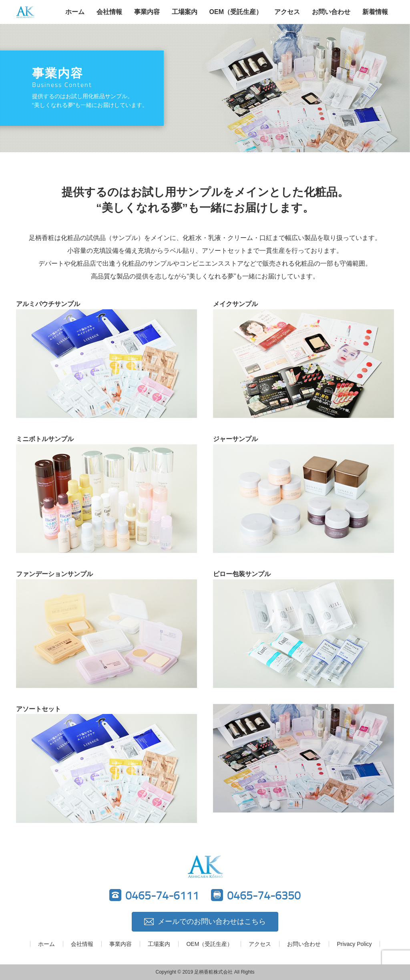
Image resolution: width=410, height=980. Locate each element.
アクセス (287, 12)
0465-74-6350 (256, 895)
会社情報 (109, 12)
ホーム (75, 12)
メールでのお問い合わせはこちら (205, 922)
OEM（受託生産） (236, 12)
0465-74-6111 (154, 895)
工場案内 (185, 12)
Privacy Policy (354, 944)
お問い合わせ (331, 12)
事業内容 (147, 12)
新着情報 (375, 12)
